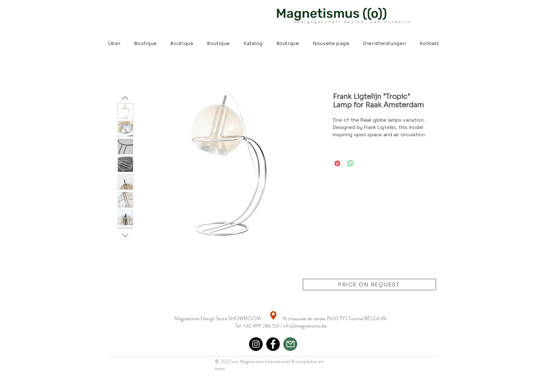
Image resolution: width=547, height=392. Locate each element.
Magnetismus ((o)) (331, 13)
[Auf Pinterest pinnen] (337, 163)
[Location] (273, 316)
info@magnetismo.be (305, 326)
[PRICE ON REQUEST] (369, 285)
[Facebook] (273, 344)
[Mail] (290, 344)
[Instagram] (256, 344)
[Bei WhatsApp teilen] (351, 163)
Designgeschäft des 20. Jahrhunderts (353, 22)
